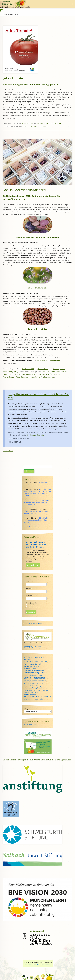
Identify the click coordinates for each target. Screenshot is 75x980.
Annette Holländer (48, 372)
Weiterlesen (33, 565)
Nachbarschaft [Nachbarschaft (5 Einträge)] (28, 686)
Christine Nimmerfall (11, 374)
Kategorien (28, 709)
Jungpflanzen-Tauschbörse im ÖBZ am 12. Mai (38, 396)
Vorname (29, 589)
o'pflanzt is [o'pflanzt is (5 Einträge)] (39, 688)
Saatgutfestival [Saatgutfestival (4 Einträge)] (28, 692)
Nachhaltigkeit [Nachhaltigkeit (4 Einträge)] (38, 686)
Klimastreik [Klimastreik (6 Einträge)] (37, 684)
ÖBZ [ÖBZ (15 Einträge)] (42, 699)
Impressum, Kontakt (31, 965)
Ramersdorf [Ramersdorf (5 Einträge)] (37, 690)
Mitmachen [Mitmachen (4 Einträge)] (45, 684)
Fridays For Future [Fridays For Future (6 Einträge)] (30, 668)
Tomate (45, 126)
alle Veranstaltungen (33, 527)
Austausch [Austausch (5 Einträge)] (27, 660)
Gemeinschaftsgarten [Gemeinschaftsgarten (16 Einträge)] (34, 673)
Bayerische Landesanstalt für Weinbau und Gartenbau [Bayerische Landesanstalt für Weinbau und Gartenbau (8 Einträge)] (35, 663)
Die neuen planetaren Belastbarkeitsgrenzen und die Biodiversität (36, 544)
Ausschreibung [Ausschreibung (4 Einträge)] (39, 657)
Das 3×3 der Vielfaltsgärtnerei (24, 190)
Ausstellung (57, 123)
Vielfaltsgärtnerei (48, 377)
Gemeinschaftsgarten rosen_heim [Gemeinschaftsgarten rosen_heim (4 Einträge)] (34, 675)
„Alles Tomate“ (13, 78)
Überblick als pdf (30, 725)
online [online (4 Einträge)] (45, 688)
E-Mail (29, 582)
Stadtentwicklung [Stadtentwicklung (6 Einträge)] (30, 694)
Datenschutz (46, 965)
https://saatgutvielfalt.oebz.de (49, 360)
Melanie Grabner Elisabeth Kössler (32, 374)
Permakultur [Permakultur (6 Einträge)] (28, 690)
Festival (56, 369)
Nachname (29, 596)
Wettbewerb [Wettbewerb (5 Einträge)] (28, 699)
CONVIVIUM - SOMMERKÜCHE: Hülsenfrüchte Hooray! (36, 520)
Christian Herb (62, 372)
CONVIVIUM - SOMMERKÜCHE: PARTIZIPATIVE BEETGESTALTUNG (36, 502)
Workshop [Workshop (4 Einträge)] (36, 699)
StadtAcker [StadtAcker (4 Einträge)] (37, 692)
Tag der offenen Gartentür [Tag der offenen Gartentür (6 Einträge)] (33, 696)
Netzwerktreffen (33, 607)
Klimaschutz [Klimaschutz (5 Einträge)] (28, 684)
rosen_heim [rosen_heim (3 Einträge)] (45, 690)
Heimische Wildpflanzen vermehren (35, 484)
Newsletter (31, 605)
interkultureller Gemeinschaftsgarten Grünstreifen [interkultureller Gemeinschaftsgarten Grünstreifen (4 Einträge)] (35, 681)
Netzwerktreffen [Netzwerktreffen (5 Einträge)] (29, 688)
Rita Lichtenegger (22, 377)
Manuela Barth (42, 123)
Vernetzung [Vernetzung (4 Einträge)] (47, 696)
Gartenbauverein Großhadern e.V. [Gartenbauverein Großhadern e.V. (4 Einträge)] (34, 670)
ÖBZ (31, 126)
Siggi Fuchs (37, 126)
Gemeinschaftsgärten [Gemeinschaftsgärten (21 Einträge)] (35, 678)
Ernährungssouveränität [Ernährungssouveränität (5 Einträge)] (32, 666)
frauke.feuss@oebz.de (36, 435)
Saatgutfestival (35, 377)
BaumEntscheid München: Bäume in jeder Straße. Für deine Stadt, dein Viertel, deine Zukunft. (37, 493)
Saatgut (17, 372)
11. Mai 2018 (8, 451)
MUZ (26, 126)
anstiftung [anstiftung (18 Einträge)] (29, 657)
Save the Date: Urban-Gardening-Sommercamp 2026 (36, 512)
